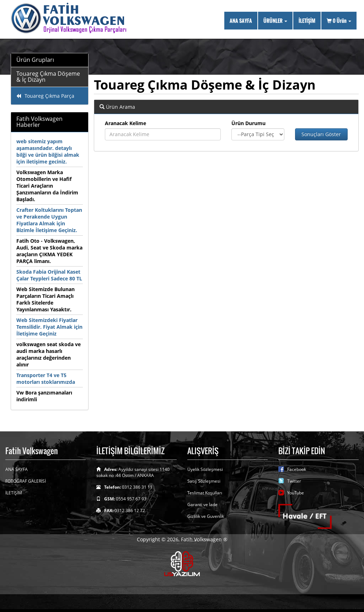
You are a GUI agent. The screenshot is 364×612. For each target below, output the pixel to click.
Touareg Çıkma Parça (45, 96)
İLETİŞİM (307, 20)
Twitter (294, 481)
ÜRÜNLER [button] (275, 20)
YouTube (296, 493)
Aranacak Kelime (125, 123)
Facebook (297, 469)
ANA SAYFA (241, 20)
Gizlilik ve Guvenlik (206, 516)
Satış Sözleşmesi (204, 481)
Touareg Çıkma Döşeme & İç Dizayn (48, 77)
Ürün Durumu (248, 123)
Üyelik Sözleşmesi (205, 469)
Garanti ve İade (202, 504)
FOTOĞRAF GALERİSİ (26, 481)
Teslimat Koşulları (205, 493)
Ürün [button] (339, 20)
